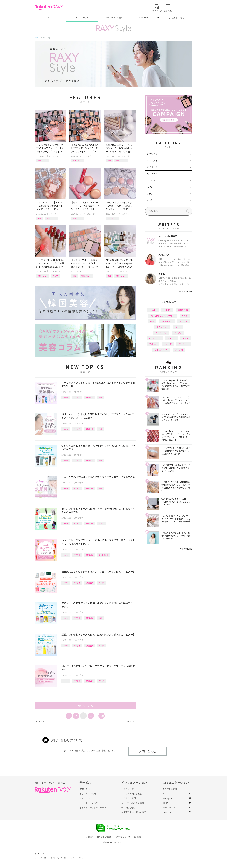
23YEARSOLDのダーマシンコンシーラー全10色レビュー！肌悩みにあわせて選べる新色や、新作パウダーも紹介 (119, 148)
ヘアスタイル (161, 333)
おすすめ (77, 397)
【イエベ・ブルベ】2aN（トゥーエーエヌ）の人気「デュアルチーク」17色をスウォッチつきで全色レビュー (85, 263)
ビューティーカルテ (89, 803)
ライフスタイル (161, 350)
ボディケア (152, 174)
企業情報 (90, 837)
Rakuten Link (169, 808)
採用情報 (137, 837)
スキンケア (123, 271)
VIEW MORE (185, 291)
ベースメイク (124, 156)
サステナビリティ (78, 858)
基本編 (185, 316)
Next (130, 721)
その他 (150, 200)
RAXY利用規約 (128, 808)
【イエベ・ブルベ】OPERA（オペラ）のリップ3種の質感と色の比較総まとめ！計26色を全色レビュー (50, 263)
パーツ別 (172, 338)
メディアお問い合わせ (132, 794)
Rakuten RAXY (49, 7)
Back (40, 721)
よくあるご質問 (177, 18)
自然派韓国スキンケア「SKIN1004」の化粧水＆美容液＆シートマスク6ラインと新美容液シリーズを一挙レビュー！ (119, 263)
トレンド (183, 321)
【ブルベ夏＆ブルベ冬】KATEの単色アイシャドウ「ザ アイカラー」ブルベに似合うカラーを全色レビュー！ (50, 148)
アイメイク (54, 156)
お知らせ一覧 (128, 789)
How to (66, 397)
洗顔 (101, 397)
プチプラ (178, 333)
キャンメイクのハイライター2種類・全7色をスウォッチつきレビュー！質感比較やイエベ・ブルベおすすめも (119, 206)
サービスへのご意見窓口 (133, 803)
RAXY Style (82, 18)
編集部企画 (90, 397)
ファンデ (168, 344)
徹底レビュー (43, 161)
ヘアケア (151, 180)
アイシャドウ (167, 321)
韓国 (109, 161)
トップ (50, 18)
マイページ (85, 798)
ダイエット (183, 344)
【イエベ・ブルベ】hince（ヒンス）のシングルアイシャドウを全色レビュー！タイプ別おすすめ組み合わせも (49, 206)
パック (101, 523)
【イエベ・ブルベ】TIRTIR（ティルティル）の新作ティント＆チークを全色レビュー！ (85, 206)
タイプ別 (179, 350)
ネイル (150, 187)
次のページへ (85, 706)
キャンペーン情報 (113, 18)
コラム (150, 194)
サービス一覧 (40, 858)
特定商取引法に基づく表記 (134, 812)
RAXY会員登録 (170, 789)
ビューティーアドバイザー (92, 808)
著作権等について (123, 837)
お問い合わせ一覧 (58, 858)
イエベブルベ (155, 338)
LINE (165, 803)
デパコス (153, 344)
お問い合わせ (148, 751)
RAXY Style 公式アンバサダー (162, 316)
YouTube (167, 812)
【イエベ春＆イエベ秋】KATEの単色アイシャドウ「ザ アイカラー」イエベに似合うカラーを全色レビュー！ (84, 148)
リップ (55, 276)
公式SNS (144, 18)
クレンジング (104, 555)
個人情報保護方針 (104, 837)
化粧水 (185, 338)
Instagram (168, 798)
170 (102, 716)
